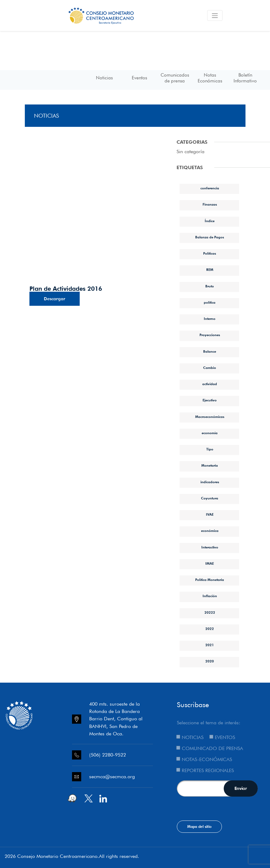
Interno (210, 319)
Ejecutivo (210, 400)
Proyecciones (210, 335)
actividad (210, 384)
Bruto (210, 286)
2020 (210, 661)
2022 (210, 629)
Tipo (210, 449)
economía (210, 433)
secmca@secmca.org (112, 777)
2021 (210, 645)
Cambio (210, 368)
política (210, 302)
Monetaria (210, 465)
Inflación (210, 596)
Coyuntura (210, 498)
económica (210, 531)
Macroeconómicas (210, 417)
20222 (210, 612)
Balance (210, 351)
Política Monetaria (210, 580)
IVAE (210, 514)
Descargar (55, 299)
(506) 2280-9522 (108, 755)
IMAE (210, 563)
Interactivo (210, 547)
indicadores (210, 482)
